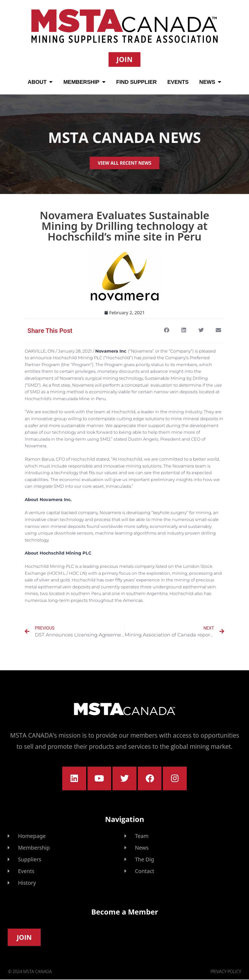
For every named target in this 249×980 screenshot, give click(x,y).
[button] (166, 330)
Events (178, 81)
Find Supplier (136, 81)
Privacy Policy (226, 971)
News (210, 81)
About (40, 81)
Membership (84, 81)
